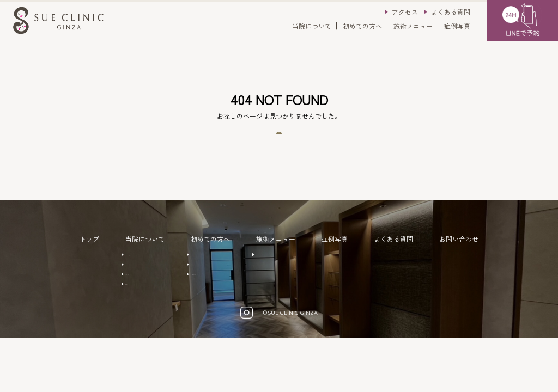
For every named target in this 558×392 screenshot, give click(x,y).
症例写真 (457, 26)
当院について (312, 26)
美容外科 (294, 271)
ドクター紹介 (129, 288)
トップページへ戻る (279, 141)
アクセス (405, 12)
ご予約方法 (208, 271)
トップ (69, 255)
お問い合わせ (479, 255)
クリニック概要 (132, 304)
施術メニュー (413, 26)
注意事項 (205, 288)
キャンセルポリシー (221, 304)
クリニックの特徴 (135, 271)
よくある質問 (451, 12)
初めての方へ (362, 26)
